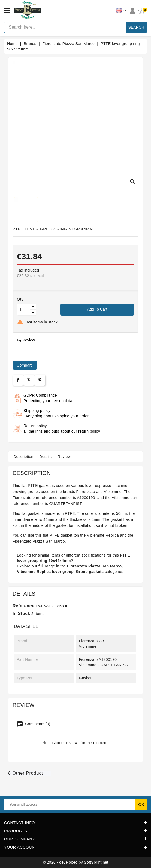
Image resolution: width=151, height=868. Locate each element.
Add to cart (97, 309)
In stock (21, 613)
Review (64, 457)
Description (23, 457)
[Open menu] (7, 11)
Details (45, 457)
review (26, 340)
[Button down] (33, 312)
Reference (23, 606)
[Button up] (33, 307)
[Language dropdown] (121, 11)
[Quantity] (23, 310)
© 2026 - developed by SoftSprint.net (76, 862)
